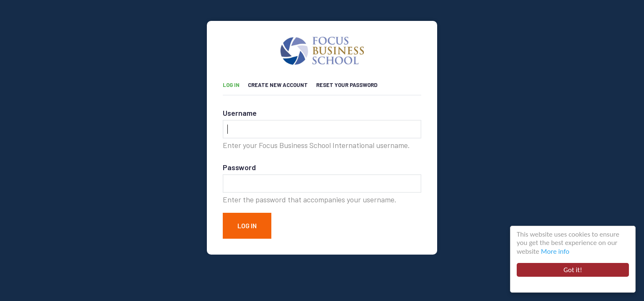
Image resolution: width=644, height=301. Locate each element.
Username (240, 113)
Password (239, 167)
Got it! (574, 270)
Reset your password (347, 85)
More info (556, 251)
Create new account (278, 85)
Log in (235, 83)
